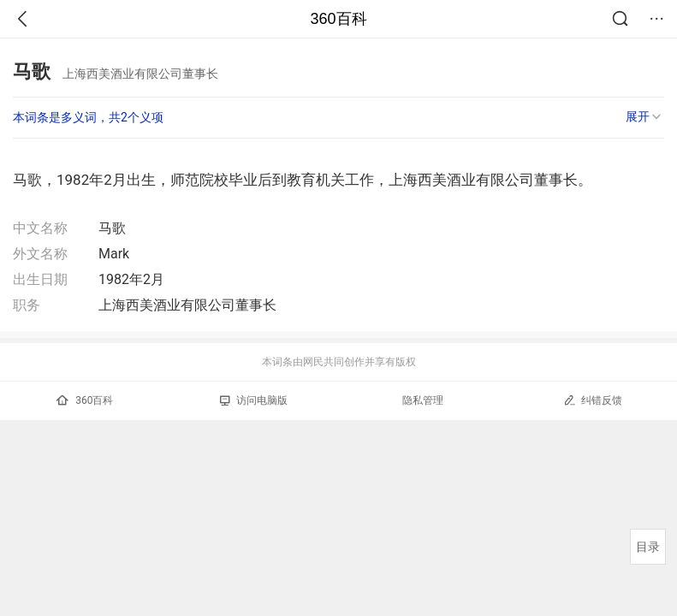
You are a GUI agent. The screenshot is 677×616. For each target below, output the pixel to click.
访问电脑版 (254, 400)
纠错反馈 (593, 400)
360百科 (338, 19)
